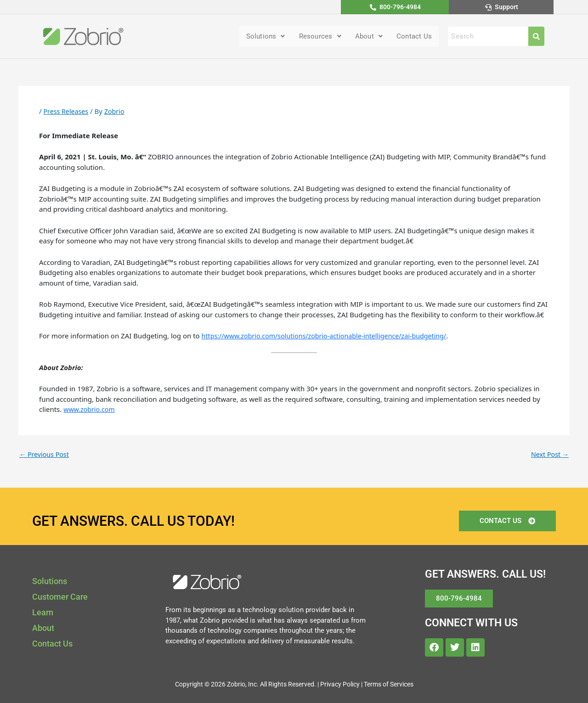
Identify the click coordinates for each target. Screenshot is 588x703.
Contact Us (413, 37)
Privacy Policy (340, 684)
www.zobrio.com (90, 410)
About (366, 37)
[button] (258, 37)
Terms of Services (389, 684)
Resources (315, 37)
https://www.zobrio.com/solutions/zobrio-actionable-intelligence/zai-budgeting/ (331, 337)
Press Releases (67, 112)
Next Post (549, 455)
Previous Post (45, 455)
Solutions (258, 37)
